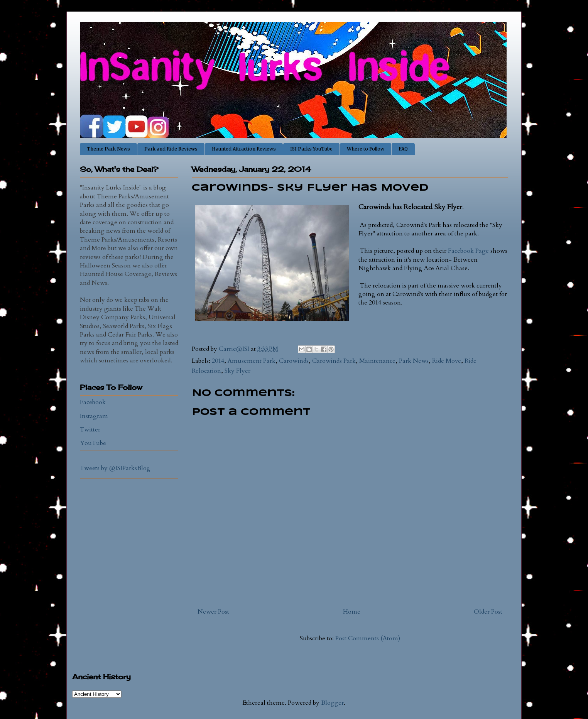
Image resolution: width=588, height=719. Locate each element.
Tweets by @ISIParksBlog (115, 468)
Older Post (488, 612)
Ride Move (447, 361)
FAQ (403, 149)
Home (352, 612)
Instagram (94, 416)
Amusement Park (252, 361)
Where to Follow (366, 149)
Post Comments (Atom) (368, 638)
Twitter (90, 430)
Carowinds (294, 361)
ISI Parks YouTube (311, 149)
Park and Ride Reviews (171, 149)
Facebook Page (469, 251)
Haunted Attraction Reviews (244, 149)
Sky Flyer (237, 371)
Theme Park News (108, 149)
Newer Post (213, 612)
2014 (218, 361)
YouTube (93, 443)
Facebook (93, 402)
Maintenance (377, 361)
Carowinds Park (334, 361)
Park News (414, 361)
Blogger (332, 703)
